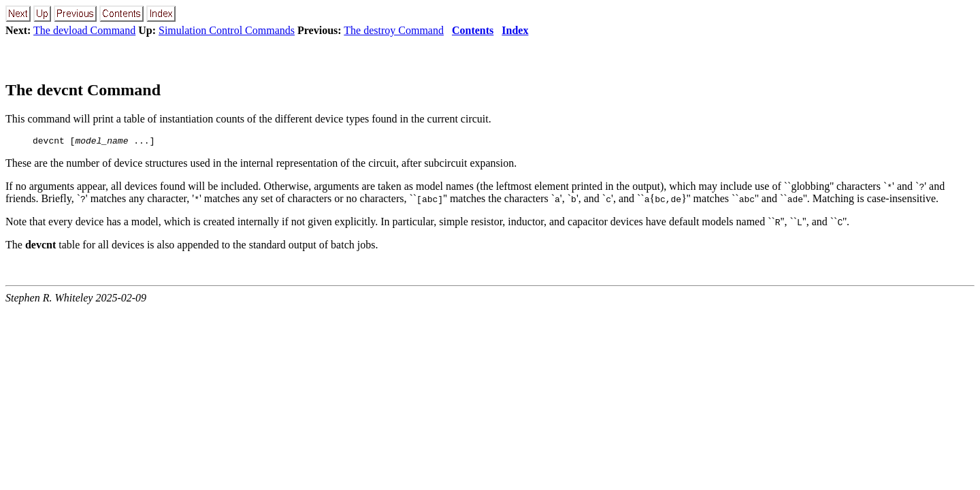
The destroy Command (394, 30)
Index (515, 30)
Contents (473, 30)
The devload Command (84, 30)
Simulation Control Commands (227, 30)
